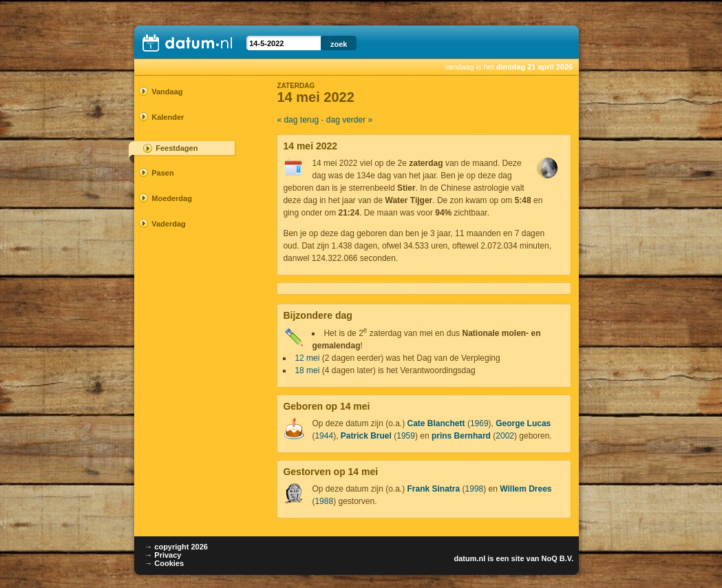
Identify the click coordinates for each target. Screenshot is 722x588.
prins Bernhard (461, 436)
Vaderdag (169, 224)
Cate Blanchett (436, 423)
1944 (324, 436)
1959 (406, 436)
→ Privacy (163, 555)
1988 (324, 501)
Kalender (168, 117)
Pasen (162, 173)
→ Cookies (164, 563)
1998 (475, 489)
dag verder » (349, 120)
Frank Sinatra (434, 489)
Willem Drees (525, 489)
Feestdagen (177, 148)
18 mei (307, 370)
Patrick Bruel (366, 436)
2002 (505, 436)
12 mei (307, 358)
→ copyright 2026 (176, 547)
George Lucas (523, 423)
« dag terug (298, 120)
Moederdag (172, 198)
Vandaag (167, 92)
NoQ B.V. (558, 558)
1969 (479, 423)
